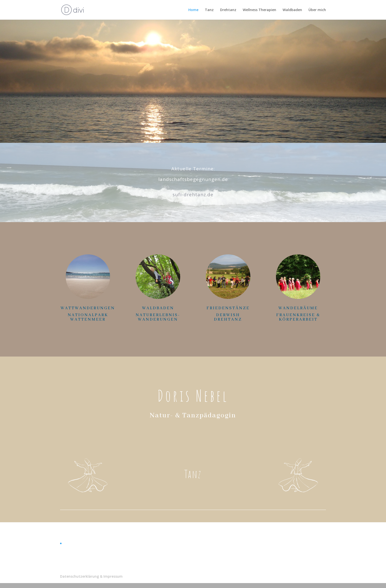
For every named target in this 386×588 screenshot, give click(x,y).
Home (193, 10)
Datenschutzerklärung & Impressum (91, 576)
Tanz (209, 10)
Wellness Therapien (259, 10)
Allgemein (71, 543)
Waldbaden (292, 10)
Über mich (317, 10)
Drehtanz (228, 10)
